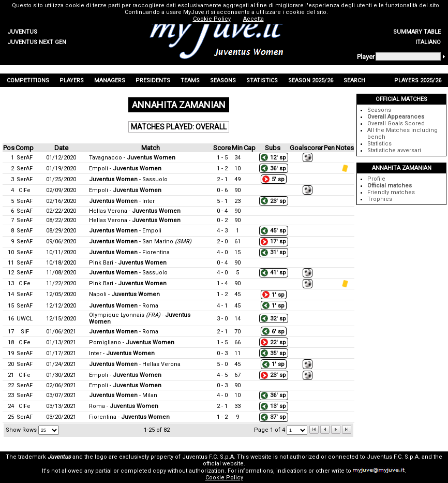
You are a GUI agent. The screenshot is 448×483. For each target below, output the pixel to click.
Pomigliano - (132, 342)
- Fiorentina (129, 252)
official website (223, 464)
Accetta (253, 19)
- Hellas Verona (135, 364)
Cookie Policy (224, 478)
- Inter (122, 201)
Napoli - (124, 294)
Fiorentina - (129, 417)
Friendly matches (391, 192)
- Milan (123, 395)
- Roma (124, 306)
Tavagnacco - (132, 158)
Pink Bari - (128, 263)
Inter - (122, 353)
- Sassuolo (128, 179)
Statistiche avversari (394, 150)
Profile (376, 179)
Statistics (379, 144)
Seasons (379, 110)
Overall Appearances (396, 117)
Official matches (390, 186)
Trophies (380, 199)
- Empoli (125, 231)
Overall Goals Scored (396, 123)
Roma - (124, 406)
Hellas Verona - (135, 211)
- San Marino (140, 242)
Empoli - (125, 169)
